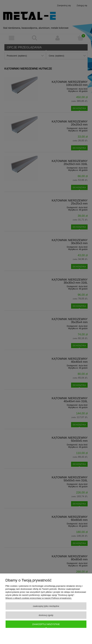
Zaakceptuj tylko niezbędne (46, 606)
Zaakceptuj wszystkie (46, 624)
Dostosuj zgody (46, 615)
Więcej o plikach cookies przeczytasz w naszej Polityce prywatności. (39, 598)
